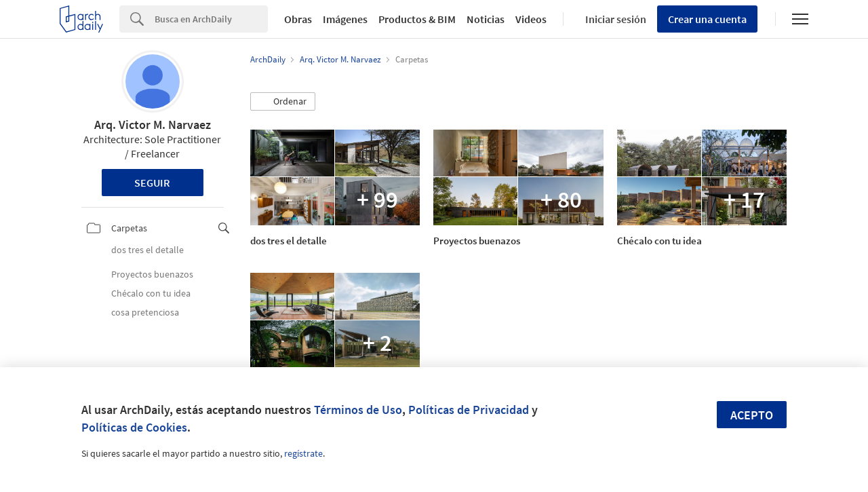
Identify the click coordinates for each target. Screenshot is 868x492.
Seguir (152, 183)
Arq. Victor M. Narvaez (153, 125)
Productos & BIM (417, 19)
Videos (531, 19)
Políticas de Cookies (134, 427)
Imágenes (345, 19)
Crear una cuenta (707, 19)
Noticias (486, 19)
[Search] (211, 19)
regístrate (303, 453)
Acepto (752, 415)
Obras (298, 19)
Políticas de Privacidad (469, 410)
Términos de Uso (358, 410)
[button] (283, 102)
